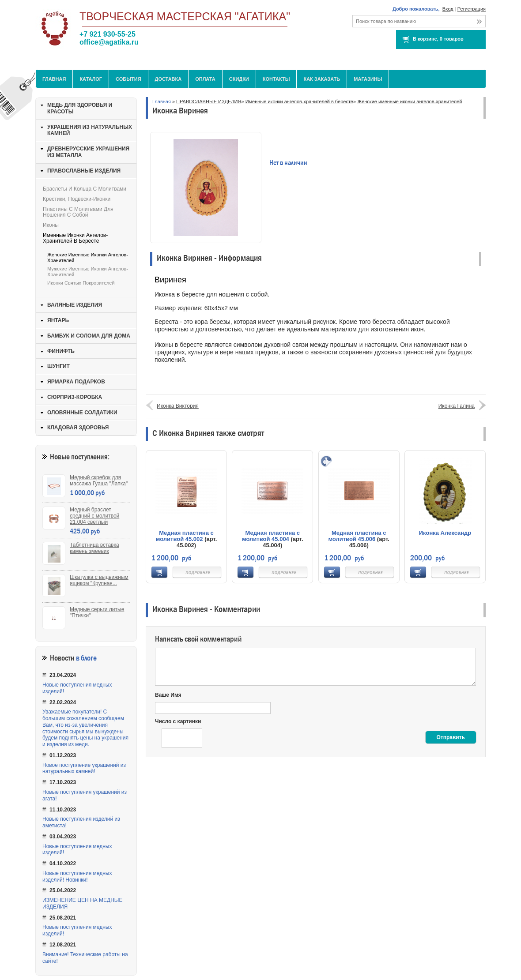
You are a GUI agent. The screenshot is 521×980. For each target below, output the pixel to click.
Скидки (239, 79)
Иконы (51, 225)
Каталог (91, 79)
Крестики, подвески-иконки (77, 199)
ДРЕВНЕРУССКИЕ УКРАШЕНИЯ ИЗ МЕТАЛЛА (88, 152)
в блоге (86, 658)
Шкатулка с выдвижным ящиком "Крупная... (99, 580)
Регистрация (472, 9)
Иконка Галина (457, 406)
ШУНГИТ (59, 366)
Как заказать (322, 79)
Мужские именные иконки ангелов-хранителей (88, 272)
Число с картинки (178, 721)
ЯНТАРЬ (58, 320)
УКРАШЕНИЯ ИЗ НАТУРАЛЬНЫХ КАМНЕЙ (90, 130)
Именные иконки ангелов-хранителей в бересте (299, 101)
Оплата (205, 79)
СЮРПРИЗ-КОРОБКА (75, 397)
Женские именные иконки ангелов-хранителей (410, 101)
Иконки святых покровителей (81, 283)
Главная (54, 79)
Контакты (276, 79)
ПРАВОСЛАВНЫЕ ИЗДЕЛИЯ (209, 101)
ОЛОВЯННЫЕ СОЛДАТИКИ (82, 413)
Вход (448, 9)
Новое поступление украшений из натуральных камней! (84, 768)
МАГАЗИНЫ (368, 79)
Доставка (168, 79)
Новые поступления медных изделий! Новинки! (77, 877)
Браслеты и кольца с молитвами (85, 189)
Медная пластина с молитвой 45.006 (357, 536)
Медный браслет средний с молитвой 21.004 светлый (94, 516)
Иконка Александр (445, 533)
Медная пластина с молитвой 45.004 (271, 536)
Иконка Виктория (178, 406)
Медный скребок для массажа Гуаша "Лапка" (99, 481)
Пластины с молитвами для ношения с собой (78, 212)
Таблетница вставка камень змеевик (94, 548)
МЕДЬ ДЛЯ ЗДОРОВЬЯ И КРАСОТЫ (80, 108)
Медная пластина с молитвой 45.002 (185, 536)
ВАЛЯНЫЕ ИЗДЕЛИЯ (75, 305)
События (128, 79)
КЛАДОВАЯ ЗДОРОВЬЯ (78, 428)
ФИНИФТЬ (61, 351)
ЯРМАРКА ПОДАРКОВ (76, 382)
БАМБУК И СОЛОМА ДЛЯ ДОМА (89, 336)
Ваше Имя (168, 695)
